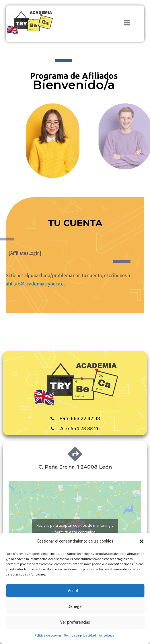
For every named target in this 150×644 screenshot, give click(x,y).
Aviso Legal (107, 635)
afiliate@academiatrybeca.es (36, 284)
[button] (141, 541)
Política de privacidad (80, 635)
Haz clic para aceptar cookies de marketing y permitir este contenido (75, 529)
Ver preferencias (75, 622)
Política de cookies (48, 635)
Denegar (75, 606)
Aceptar (75, 591)
